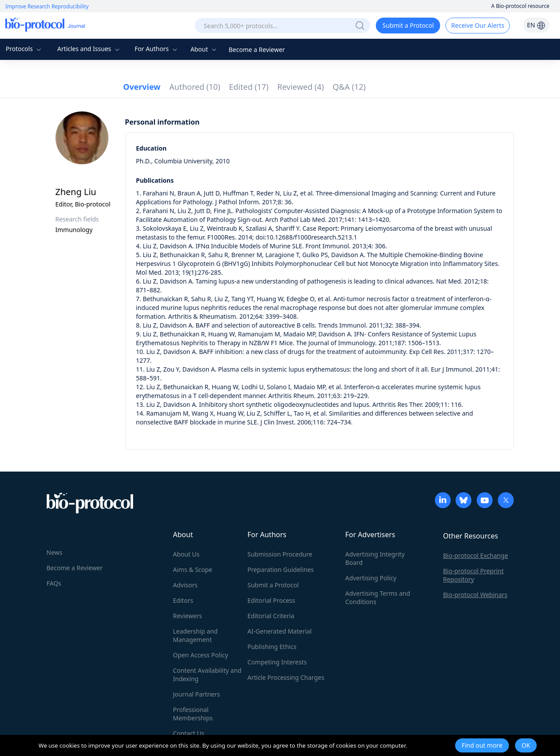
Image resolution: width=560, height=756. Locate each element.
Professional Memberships (193, 714)
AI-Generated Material (280, 631)
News (55, 552)
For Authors (157, 49)
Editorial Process (272, 600)
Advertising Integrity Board (375, 558)
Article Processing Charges (286, 677)
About (204, 49)
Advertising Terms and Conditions (378, 597)
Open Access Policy (201, 655)
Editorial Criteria (271, 616)
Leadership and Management (196, 635)
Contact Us (189, 733)
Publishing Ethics (272, 647)
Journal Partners (197, 694)
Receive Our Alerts (478, 25)
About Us (186, 554)
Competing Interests (277, 662)
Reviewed (300, 87)
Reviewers (188, 616)
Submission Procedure (280, 554)
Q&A (349, 87)
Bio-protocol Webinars (475, 595)
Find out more (482, 745)
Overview (142, 87)
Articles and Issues (89, 49)
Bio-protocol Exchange (476, 555)
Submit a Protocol (408, 25)
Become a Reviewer (257, 50)
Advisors (185, 585)
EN (536, 25)
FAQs (54, 583)
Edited (249, 87)
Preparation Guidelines (281, 570)
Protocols (24, 49)
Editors (183, 600)
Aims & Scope (193, 570)
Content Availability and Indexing (208, 675)
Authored (195, 87)
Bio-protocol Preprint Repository (474, 575)
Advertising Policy (371, 578)
